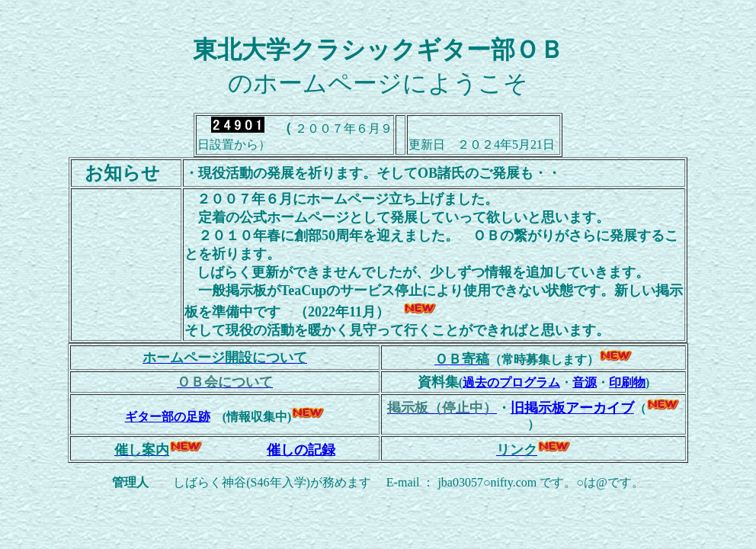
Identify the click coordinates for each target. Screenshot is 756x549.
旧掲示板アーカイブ (572, 408)
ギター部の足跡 (168, 417)
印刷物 (627, 382)
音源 (585, 382)
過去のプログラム (511, 382)
